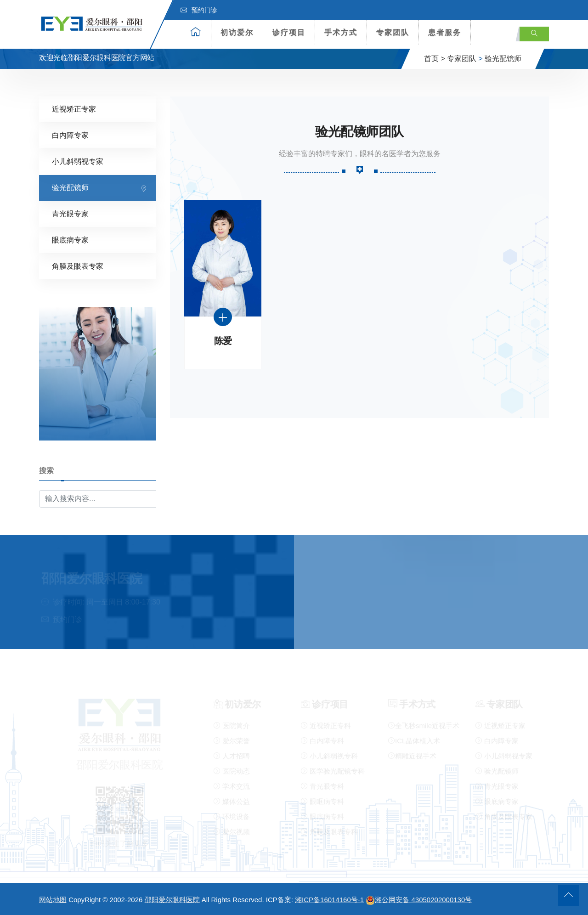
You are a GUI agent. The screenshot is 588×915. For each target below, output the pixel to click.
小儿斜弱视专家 (78, 161)
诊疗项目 (289, 32)
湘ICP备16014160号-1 (329, 900)
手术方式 (341, 32)
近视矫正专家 (74, 108)
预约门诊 (199, 10)
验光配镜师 (503, 59)
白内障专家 (70, 134)
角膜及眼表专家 (78, 265)
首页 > (435, 59)
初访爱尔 (237, 32)
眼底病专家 (70, 239)
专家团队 (393, 32)
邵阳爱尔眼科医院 (172, 900)
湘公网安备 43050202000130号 (419, 900)
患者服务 (445, 32)
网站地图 (53, 900)
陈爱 (223, 340)
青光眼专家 (70, 213)
